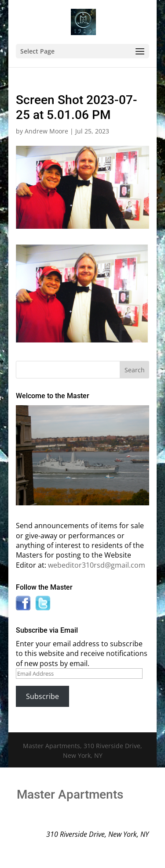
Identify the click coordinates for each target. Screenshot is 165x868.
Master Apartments (70, 794)
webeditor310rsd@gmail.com (97, 565)
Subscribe (42, 696)
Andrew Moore (46, 131)
